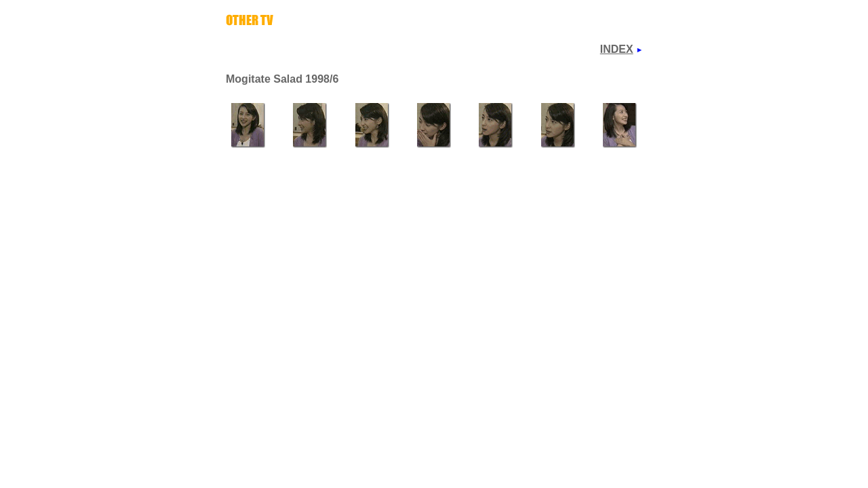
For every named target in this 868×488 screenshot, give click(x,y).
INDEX (617, 49)
